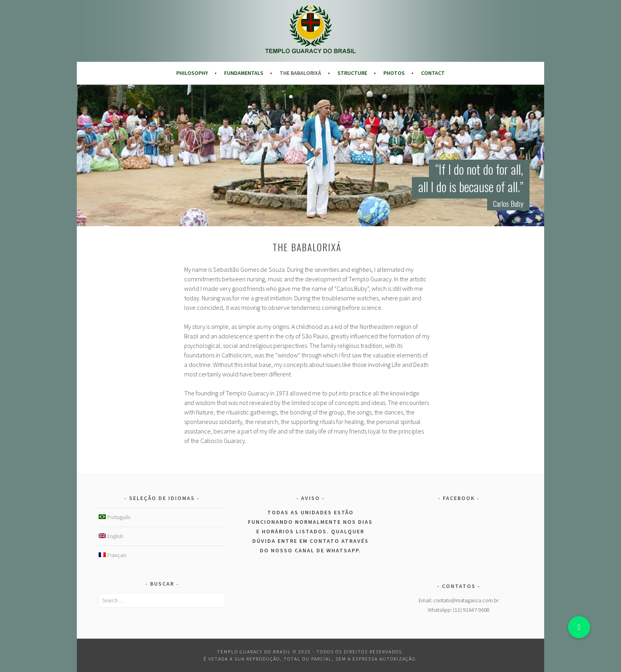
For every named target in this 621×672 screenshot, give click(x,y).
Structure (352, 73)
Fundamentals (244, 73)
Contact (433, 73)
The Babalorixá (300, 73)
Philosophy (192, 73)
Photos (394, 73)
